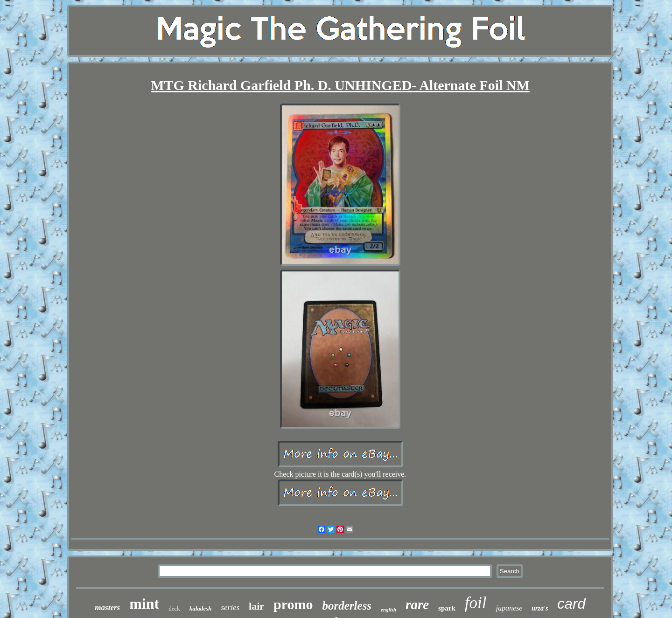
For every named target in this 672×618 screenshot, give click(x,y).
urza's (540, 608)
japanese (509, 608)
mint (144, 604)
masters (107, 608)
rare (417, 604)
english (388, 610)
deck (174, 608)
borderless (347, 606)
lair (256, 606)
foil (476, 603)
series (230, 608)
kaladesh (201, 608)
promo (293, 604)
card (571, 604)
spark (447, 608)
